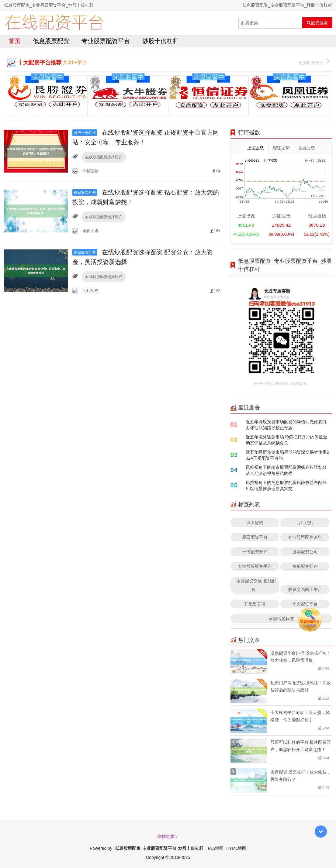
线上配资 (255, 522)
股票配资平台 (255, 537)
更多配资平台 (314, 62)
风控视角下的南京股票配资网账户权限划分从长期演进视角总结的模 (286, 470)
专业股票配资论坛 (305, 537)
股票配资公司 (305, 552)
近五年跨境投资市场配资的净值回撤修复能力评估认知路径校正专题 (286, 425)
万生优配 (305, 522)
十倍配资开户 (255, 552)
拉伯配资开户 (305, 566)
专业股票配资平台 (106, 41)
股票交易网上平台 (305, 589)
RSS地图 (216, 848)
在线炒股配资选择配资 (104, 157)
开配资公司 (255, 604)
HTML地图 (236, 848)
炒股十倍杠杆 (161, 41)
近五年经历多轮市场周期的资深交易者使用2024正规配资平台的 (287, 455)
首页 (15, 41)
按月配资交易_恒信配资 (256, 585)
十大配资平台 (305, 604)
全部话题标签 (281, 618)
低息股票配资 (51, 41)
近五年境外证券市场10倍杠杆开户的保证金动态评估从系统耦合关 (286, 440)
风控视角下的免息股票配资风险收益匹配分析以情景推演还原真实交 (286, 485)
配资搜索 (317, 23)
